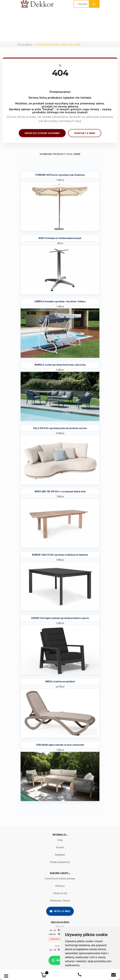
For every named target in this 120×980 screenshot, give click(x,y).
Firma (60, 840)
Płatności (60, 886)
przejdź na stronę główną (60, 107)
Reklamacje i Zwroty (60, 901)
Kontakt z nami (85, 133)
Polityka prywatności (60, 862)
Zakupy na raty (60, 893)
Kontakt (60, 847)
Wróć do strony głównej (42, 133)
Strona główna (25, 45)
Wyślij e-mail (60, 911)
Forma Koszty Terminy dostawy (60, 879)
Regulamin (60, 855)
